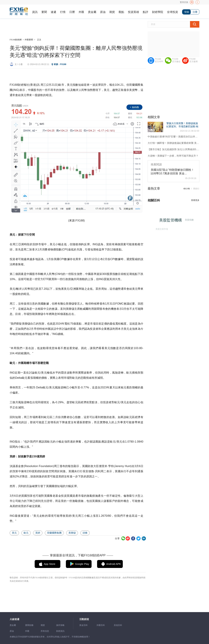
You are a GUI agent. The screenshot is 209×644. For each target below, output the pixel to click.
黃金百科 (83, 625)
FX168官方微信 (176, 60)
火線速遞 (14, 619)
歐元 (26, 533)
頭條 (85, 533)
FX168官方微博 (193, 60)
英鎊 (38, 533)
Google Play (82, 564)
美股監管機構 (171, 221)
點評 (146, 12)
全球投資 (172, 12)
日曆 (72, 12)
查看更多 (195, 200)
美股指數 (189, 220)
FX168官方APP (159, 60)
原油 (103, 12)
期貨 (112, 12)
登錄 (187, 12)
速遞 (53, 12)
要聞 (44, 12)
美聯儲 (72, 533)
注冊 (195, 12)
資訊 (35, 12)
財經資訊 (60, 631)
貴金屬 (92, 12)
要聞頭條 (29, 625)
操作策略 (60, 625)
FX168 (63, 64)
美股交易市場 (162, 229)
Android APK (114, 564)
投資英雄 (133, 12)
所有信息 (45, 631)
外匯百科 (101, 625)
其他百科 (118, 625)
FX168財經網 (16, 40)
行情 (63, 12)
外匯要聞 (29, 40)
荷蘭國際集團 (54, 533)
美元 (14, 533)
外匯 (81, 12)
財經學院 (158, 12)
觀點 (121, 12)
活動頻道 (84, 619)
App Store (50, 564)
